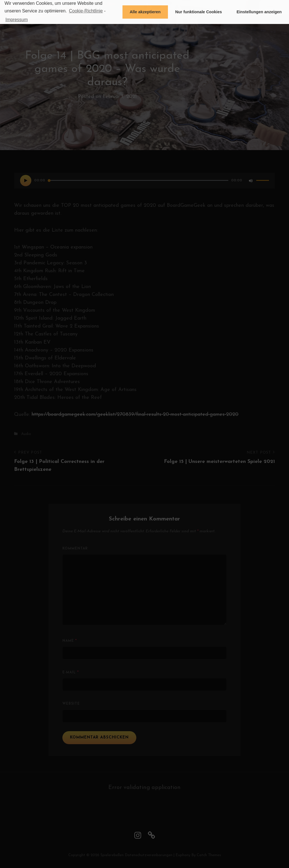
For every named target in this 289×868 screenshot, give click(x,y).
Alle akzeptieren (145, 12)
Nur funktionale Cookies (199, 12)
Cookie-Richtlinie (86, 11)
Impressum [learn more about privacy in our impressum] (17, 20)
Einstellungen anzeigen (259, 12)
